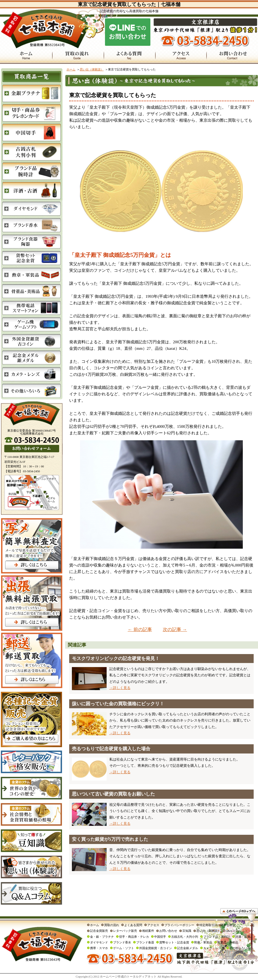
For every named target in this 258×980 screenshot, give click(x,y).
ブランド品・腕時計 (217, 937)
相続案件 (148, 931)
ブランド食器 (145, 942)
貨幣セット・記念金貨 (174, 942)
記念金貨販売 (99, 931)
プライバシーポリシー (179, 925)
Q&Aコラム (233, 931)
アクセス (153, 925)
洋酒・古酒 (243, 937)
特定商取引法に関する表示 (217, 925)
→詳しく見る (120, 688)
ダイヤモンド (99, 942)
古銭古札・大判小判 (185, 937)
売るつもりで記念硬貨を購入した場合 (111, 749)
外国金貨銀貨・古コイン (156, 948)
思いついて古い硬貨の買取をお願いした (113, 794)
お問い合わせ (168, 931)
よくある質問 (133, 925)
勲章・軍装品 (203, 942)
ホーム (71, 69)
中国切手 (160, 937)
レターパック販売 (125, 931)
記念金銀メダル (188, 948)
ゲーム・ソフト (124, 948)
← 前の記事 (140, 630)
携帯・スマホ (99, 948)
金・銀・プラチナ (102, 937)
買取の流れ (112, 925)
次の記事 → (175, 630)
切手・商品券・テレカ (134, 937)
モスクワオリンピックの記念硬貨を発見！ (116, 659)
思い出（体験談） (92, 69)
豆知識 (187, 931)
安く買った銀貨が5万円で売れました (110, 839)
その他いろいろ (240, 948)
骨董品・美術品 (228, 942)
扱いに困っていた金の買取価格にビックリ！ (118, 704)
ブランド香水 (122, 942)
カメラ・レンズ (214, 948)
